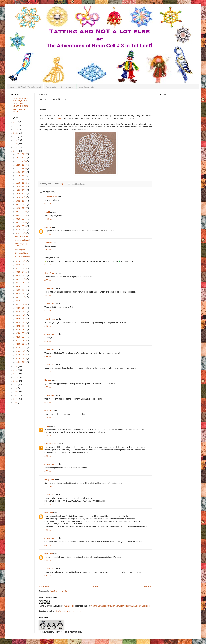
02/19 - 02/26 (21, 337)
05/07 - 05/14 (21, 297)
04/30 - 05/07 (21, 301)
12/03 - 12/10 (21, 168)
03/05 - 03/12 (21, 330)
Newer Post (44, 586)
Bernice (48, 380)
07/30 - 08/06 (21, 230)
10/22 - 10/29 (21, 190)
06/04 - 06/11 (21, 283)
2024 (16, 126)
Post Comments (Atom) (59, 591)
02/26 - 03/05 (21, 333)
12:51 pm (48, 219)
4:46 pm (48, 456)
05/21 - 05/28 (21, 290)
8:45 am (48, 545)
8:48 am (48, 576)
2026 (16, 122)
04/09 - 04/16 (21, 312)
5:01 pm (48, 471)
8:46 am (48, 436)
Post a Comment (49, 581)
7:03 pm (48, 418)
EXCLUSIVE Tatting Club (30, 87)
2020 (16, 140)
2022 (16, 133)
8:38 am (48, 560)
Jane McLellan (51, 197)
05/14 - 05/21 (21, 294)
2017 (16, 151)
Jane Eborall (50, 288)
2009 (16, 392)
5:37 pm (48, 311)
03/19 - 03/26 (21, 322)
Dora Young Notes (87, 87)
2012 (16, 381)
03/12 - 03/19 (21, 326)
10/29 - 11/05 (21, 186)
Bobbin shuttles (68, 87)
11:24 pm (48, 486)
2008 (16, 395)
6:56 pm (48, 387)
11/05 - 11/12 (21, 183)
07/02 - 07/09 (21, 268)
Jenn (47, 426)
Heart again (20, 249)
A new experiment (23, 257)
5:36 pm (48, 295)
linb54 (47, 212)
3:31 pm (48, 265)
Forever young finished (21, 245)
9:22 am (48, 204)
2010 (16, 388)
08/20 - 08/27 (21, 219)
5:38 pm (48, 357)
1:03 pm (48, 234)
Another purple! (22, 236)
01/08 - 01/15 (21, 358)
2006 (16, 403)
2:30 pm (48, 250)
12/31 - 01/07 (21, 154)
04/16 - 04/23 (21, 308)
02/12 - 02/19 (21, 340)
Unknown (49, 513)
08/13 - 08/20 (21, 222)
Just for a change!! (23, 240)
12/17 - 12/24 (21, 161)
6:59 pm (48, 402)
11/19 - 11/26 (21, 176)
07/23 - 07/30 (21, 233)
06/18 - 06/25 (21, 276)
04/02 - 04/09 (21, 315)
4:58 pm (48, 280)
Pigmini (48, 227)
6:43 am (48, 530)
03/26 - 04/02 (21, 319)
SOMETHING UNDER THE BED (20, 105)
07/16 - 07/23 (21, 261)
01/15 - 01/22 (21, 355)
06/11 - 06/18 (21, 279)
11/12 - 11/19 (21, 179)
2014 (16, 374)
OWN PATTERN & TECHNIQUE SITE (21, 100)
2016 (16, 367)
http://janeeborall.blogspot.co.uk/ (68, 611)
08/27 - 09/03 (21, 215)
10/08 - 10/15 (21, 197)
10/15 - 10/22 (21, 194)
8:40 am (48, 504)
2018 (16, 147)
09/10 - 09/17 (21, 208)
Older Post (147, 586)
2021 (16, 137)
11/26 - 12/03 (21, 172)
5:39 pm (48, 372)
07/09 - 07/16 (21, 265)
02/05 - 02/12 (21, 344)
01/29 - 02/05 (21, 348)
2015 (16, 370)
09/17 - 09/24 (21, 205)
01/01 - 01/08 (21, 362)
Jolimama (49, 243)
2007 (16, 399)
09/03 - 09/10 (21, 212)
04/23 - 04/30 (21, 304)
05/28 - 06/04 (21, 286)
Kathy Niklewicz (51, 444)
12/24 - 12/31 (21, 158)
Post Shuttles (51, 87)
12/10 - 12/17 (21, 165)
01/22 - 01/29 (21, 351)
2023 (16, 129)
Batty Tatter (50, 479)
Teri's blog (59, 118)
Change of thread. (23, 253)
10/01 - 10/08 (21, 201)
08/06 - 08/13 (21, 226)
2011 (16, 385)
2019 (16, 144)
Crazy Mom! (50, 273)
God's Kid (49, 411)
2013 (16, 377)
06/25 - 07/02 (21, 272)
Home (11, 87)
